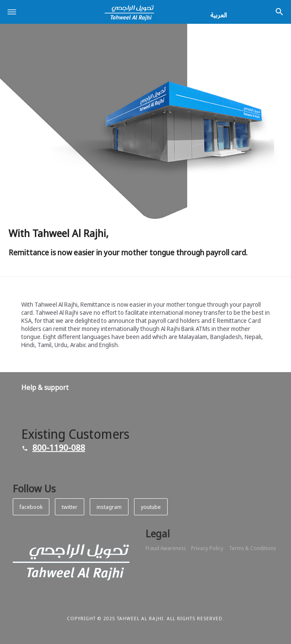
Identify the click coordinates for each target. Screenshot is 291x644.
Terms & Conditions (252, 548)
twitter (70, 507)
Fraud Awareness (165, 548)
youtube (151, 507)
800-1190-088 (59, 448)
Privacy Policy (207, 548)
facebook (31, 507)
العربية (218, 15)
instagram (109, 507)
